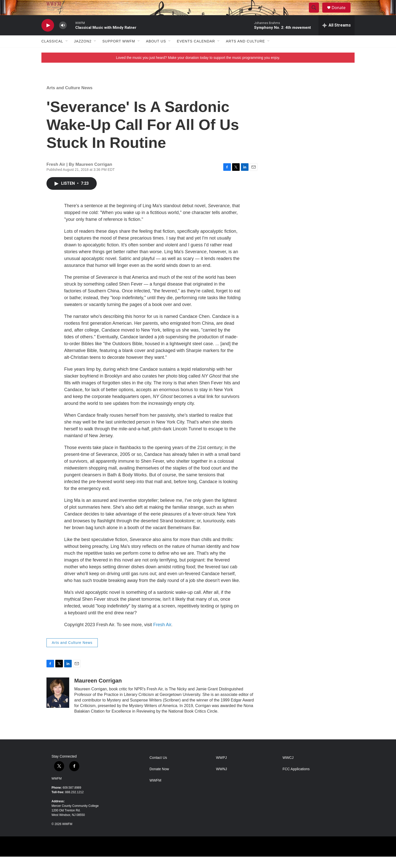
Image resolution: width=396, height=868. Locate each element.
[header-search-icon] (316, 13)
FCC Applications (296, 780)
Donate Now (159, 780)
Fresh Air (162, 636)
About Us (156, 53)
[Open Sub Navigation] (67, 53)
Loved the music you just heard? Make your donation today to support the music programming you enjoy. (198, 69)
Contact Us (158, 769)
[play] (48, 37)
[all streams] (337, 37)
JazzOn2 (83, 53)
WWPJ (221, 769)
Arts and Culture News (69, 99)
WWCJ (288, 769)
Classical (52, 53)
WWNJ (221, 780)
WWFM (57, 790)
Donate (342, 13)
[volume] (63, 37)
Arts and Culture (245, 53)
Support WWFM (119, 53)
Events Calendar (196, 53)
